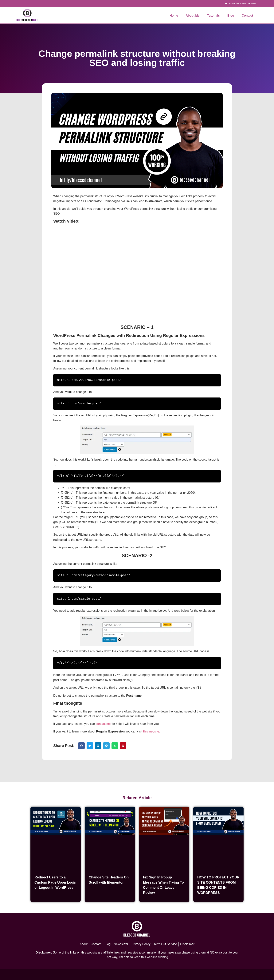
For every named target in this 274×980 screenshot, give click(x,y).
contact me (103, 723)
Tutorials (213, 16)
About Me (193, 16)
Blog (231, 16)
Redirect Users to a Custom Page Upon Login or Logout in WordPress (55, 881)
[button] (81, 744)
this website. (151, 730)
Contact (247, 16)
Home (174, 16)
